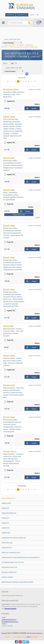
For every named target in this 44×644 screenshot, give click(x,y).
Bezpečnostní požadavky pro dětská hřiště (17, 582)
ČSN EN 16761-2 (13, 459)
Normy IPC (5, 523)
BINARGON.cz (35, 637)
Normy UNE (6, 533)
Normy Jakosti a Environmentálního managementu (21, 557)
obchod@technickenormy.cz (10, 622)
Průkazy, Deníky (7, 577)
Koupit (34, 108)
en (38, 15)
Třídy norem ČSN (9, 45)
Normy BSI (5, 508)
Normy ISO (5, 528)
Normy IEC (5, 518)
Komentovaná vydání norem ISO (14, 538)
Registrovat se (22, 15)
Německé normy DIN (9, 513)
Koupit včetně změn (19, 215)
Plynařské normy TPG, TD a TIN (13, 562)
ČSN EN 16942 (13, 195)
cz (35, 15)
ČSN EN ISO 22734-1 (14, 93)
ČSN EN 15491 (13, 164)
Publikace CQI (7, 548)
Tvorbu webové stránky (19, 637)
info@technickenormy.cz (9, 620)
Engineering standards (8, 596)
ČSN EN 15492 (13, 424)
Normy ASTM (6, 503)
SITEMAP (8, 637)
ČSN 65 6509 (13, 331)
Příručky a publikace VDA (11, 553)
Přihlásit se (10, 15)
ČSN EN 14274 (14, 391)
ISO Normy (20, 596)
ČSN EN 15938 (13, 361)
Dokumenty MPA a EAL (10, 567)
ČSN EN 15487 (13, 264)
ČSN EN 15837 (14, 298)
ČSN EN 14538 (13, 127)
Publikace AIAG (7, 543)
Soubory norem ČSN (9, 572)
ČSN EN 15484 (13, 232)
